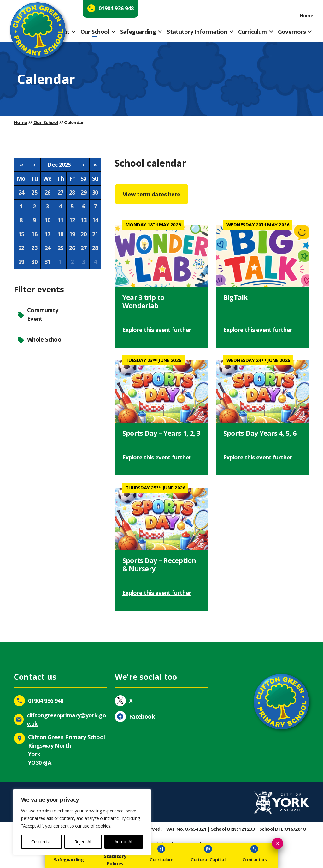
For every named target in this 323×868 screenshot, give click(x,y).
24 (21, 192)
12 (72, 220)
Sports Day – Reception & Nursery (159, 564)
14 (95, 220)
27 (60, 192)
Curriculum (253, 32)
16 (34, 234)
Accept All (124, 842)
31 (47, 262)
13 (83, 220)
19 (72, 234)
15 (21, 234)
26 (47, 192)
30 (95, 192)
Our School (95, 32)
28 (72, 192)
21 (95, 234)
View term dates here (151, 194)
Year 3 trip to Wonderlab (143, 301)
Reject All (83, 842)
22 (21, 248)
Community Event (38, 314)
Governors (292, 32)
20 (83, 234)
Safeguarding (138, 32)
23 (34, 248)
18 (60, 234)
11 (60, 220)
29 (83, 192)
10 (47, 220)
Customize (41, 842)
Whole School (40, 340)
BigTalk (236, 297)
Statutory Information (197, 32)
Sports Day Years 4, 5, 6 (260, 433)
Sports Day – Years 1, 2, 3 (161, 433)
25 (34, 192)
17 (47, 234)
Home (306, 15)
